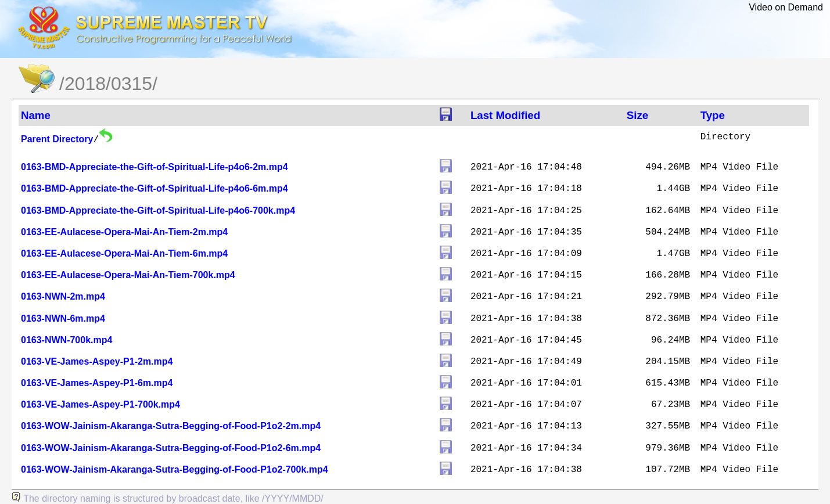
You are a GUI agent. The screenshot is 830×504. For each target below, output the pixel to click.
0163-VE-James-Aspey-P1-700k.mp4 (100, 404)
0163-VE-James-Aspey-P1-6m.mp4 (97, 383)
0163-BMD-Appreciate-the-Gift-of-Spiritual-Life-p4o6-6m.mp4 (154, 188)
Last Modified (505, 115)
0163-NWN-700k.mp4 (67, 340)
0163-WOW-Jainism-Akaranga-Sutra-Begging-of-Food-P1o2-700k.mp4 (175, 469)
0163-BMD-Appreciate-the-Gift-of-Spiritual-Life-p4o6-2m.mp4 (154, 167)
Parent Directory (57, 139)
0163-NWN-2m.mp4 (63, 296)
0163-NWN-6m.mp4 (63, 318)
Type (713, 115)
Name (36, 115)
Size (637, 115)
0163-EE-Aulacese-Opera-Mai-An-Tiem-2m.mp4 (124, 232)
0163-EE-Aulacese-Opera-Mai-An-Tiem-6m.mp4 (124, 253)
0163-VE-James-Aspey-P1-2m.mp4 (97, 361)
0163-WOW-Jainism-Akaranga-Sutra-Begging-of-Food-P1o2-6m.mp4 (171, 448)
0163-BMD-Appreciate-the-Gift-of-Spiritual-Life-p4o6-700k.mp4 (158, 210)
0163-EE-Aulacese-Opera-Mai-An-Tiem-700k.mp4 (128, 275)
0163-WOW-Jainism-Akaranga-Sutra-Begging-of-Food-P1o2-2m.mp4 (171, 426)
